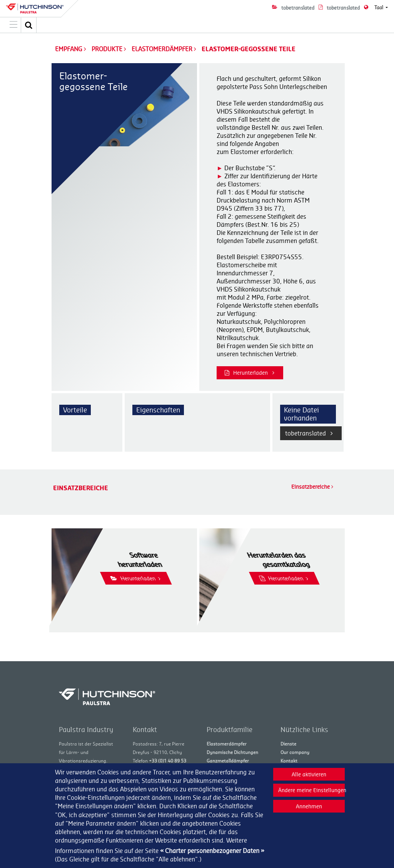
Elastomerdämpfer (163, 49)
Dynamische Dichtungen (232, 752)
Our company (295, 752)
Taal (379, 7)
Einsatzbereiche (312, 487)
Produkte (108, 49)
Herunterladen (250, 373)
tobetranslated (309, 433)
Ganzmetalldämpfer (228, 761)
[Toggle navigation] (13, 25)
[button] (29, 25)
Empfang (69, 49)
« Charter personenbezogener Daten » (212, 851)
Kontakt (289, 761)
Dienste (288, 744)
